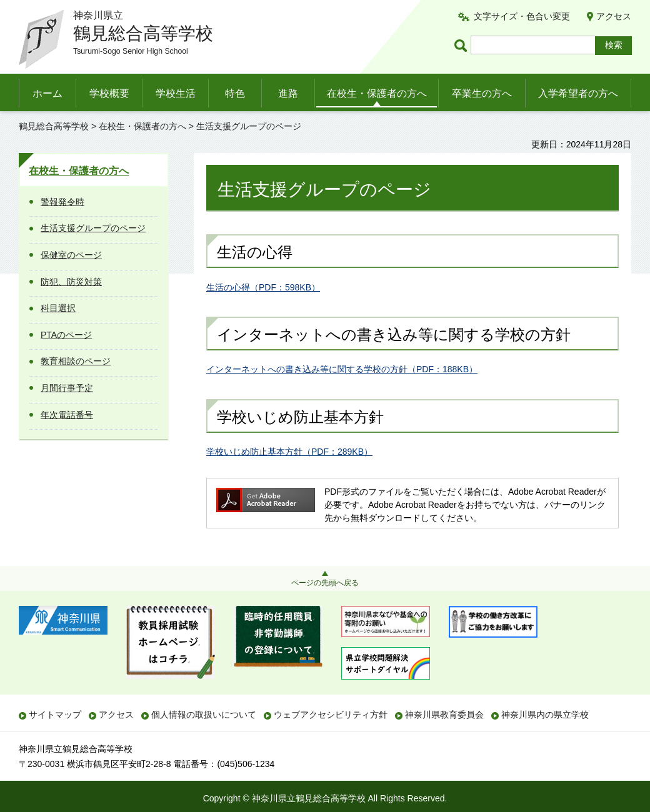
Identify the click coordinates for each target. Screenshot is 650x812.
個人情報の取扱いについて (204, 715)
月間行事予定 (67, 388)
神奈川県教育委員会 (444, 715)
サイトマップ (55, 715)
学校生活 (176, 93)
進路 (288, 93)
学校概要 (109, 93)
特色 (235, 93)
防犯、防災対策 (71, 282)
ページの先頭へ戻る (325, 583)
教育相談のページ (76, 361)
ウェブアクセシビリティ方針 (331, 715)
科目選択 (58, 308)
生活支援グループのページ (93, 228)
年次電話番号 (67, 415)
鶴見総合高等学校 (54, 126)
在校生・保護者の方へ (377, 93)
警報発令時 (62, 202)
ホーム (47, 93)
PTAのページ (66, 335)
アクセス (614, 16)
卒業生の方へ (482, 93)
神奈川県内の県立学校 (545, 715)
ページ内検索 (462, 45)
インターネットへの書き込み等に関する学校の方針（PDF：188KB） (342, 369)
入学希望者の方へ (578, 93)
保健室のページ (71, 255)
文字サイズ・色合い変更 (522, 16)
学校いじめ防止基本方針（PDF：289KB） (289, 452)
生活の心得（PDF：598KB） (263, 287)
